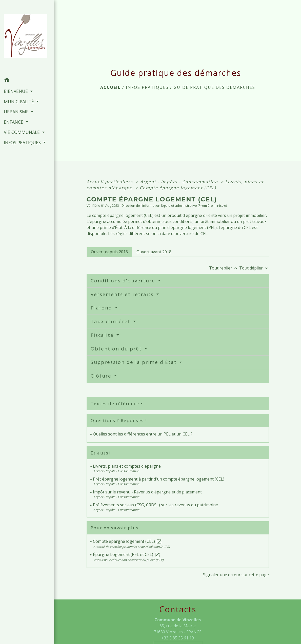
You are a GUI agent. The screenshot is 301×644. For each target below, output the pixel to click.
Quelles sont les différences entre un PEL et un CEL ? (143, 434)
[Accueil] (27, 37)
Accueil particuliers (111, 182)
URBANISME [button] (17, 112)
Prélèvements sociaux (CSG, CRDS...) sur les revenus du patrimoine (155, 505)
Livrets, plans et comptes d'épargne (127, 466)
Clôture (102, 376)
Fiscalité (103, 335)
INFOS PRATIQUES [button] (23, 142)
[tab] (109, 252)
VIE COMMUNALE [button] (22, 132)
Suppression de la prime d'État (135, 362)
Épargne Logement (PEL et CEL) (127, 554)
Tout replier (224, 268)
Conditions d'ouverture (124, 281)
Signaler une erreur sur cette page (236, 575)
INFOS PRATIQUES (147, 87)
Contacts (178, 609)
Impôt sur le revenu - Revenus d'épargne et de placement (147, 492)
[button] (27, 80)
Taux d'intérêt (111, 321)
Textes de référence (115, 403)
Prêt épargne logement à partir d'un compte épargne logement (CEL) (159, 479)
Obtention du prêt (117, 349)
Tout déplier (254, 268)
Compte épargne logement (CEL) (178, 188)
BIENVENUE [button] (16, 91)
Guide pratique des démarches (214, 87)
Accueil (111, 87)
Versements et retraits (123, 294)
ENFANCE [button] (14, 122)
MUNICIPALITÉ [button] (19, 101)
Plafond (102, 308)
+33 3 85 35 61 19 (178, 638)
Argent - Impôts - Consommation (180, 182)
